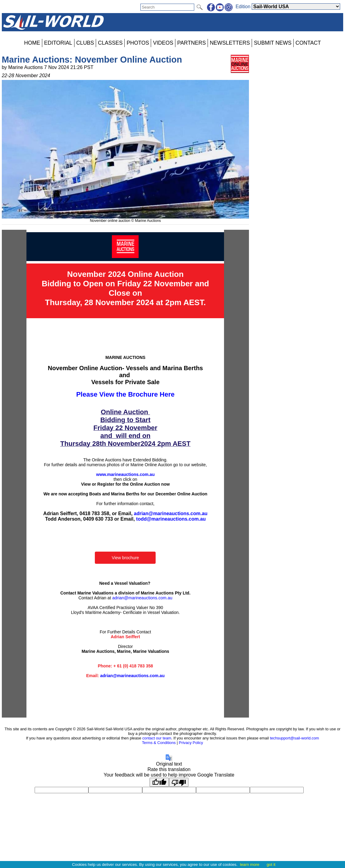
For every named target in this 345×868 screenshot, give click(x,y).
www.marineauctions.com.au (125, 474)
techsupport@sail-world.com (295, 738)
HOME (32, 43)
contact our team (157, 738)
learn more (250, 865)
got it (271, 865)
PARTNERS (191, 43)
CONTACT (308, 43)
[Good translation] (159, 782)
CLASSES (110, 43)
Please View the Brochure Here (126, 394)
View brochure (125, 558)
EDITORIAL (58, 43)
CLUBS (85, 43)
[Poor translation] (179, 782)
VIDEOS (163, 43)
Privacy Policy (191, 743)
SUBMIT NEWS (273, 43)
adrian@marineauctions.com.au (171, 513)
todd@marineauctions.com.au (171, 519)
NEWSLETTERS (230, 43)
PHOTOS (138, 43)
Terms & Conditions (159, 743)
